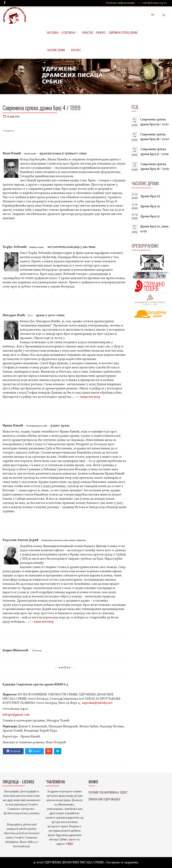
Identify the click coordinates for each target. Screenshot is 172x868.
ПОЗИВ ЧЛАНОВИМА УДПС (108, 793)
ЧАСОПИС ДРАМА (56, 50)
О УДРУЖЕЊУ (68, 32)
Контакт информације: (121, 3)
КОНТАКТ (76, 50)
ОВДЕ (69, 844)
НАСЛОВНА (53, 32)
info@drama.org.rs (155, 3)
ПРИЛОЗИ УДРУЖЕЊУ (104, 800)
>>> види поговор (87, 397)
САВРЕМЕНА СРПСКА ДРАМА (123, 32)
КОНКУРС (101, 32)
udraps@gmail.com (16, 715)
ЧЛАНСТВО (87, 32)
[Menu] (153, 15)
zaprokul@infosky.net (97, 703)
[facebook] (5, 3)
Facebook (13, 751)
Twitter (34, 751)
